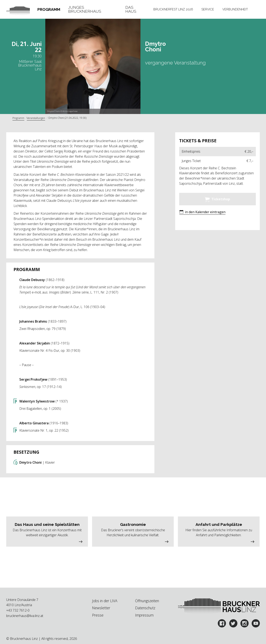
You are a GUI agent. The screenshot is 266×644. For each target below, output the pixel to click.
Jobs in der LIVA (105, 601)
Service (208, 9)
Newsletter (101, 608)
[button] (202, 212)
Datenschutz (145, 608)
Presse (98, 615)
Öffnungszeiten (147, 601)
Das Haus (131, 9)
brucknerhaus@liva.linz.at (25, 616)
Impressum (144, 615)
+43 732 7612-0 (18, 610)
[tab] (49, 9)
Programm (49, 9)
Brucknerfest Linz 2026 (173, 9)
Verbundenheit (235, 9)
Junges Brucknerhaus (85, 9)
